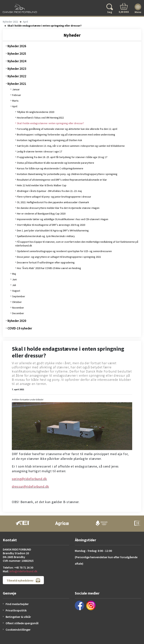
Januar (16, 89)
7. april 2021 (18, 389)
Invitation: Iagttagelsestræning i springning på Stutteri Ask (49, 140)
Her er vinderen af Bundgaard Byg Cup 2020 (41, 214)
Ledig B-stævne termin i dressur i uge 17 (39, 151)
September (19, 296)
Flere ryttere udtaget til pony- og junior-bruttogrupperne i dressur (54, 197)
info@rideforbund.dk (23, 571)
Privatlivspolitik (16, 610)
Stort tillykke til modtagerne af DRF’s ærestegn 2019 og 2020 (51, 225)
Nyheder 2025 (17, 54)
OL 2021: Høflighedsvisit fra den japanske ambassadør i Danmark (53, 202)
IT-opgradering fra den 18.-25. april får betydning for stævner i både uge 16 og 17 (62, 157)
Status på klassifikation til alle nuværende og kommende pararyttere (55, 163)
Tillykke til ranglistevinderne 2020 (36, 112)
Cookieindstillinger (18, 630)
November (18, 308)
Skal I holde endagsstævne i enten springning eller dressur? (50, 123)
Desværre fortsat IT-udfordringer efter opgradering (46, 262)
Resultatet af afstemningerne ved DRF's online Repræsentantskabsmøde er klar (62, 180)
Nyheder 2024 (17, 61)
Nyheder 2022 (17, 76)
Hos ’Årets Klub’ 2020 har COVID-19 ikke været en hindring (49, 268)
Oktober (17, 302)
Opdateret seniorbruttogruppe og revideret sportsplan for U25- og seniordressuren (64, 251)
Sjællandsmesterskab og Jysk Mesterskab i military (46, 236)
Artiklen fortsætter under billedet (27, 400)
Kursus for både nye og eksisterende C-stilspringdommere (50, 168)
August (16, 291)
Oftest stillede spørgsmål (22, 623)
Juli (14, 285)
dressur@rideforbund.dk (30, 486)
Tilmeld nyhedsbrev (23, 580)
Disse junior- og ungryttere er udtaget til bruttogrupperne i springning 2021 (59, 257)
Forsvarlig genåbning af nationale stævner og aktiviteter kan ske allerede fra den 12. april (67, 129)
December (18, 313)
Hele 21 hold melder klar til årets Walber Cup (42, 185)
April (25, 22)
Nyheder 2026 (17, 46)
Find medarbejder (17, 604)
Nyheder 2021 (10, 22)
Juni (14, 279)
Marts (15, 101)
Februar (17, 95)
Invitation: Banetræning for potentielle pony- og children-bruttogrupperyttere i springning (67, 174)
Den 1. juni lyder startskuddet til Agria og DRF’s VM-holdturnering (53, 230)
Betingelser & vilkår (18, 617)
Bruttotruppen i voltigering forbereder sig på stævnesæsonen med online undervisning (66, 135)
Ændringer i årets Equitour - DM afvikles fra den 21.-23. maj (49, 191)
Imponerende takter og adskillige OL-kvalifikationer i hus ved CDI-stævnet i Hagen (63, 219)
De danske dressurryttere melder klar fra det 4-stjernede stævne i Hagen (58, 208)
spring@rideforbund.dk (29, 479)
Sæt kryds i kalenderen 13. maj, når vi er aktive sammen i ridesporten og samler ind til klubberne (71, 146)
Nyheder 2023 (17, 69)
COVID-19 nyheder (20, 328)
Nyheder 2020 (17, 321)
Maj (14, 274)
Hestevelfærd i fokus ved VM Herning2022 (40, 118)
